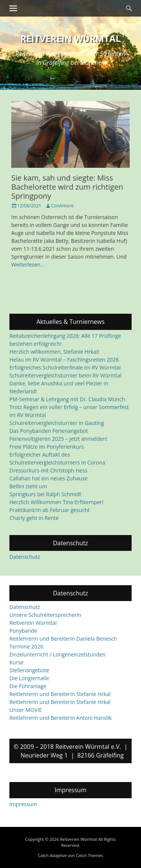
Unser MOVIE (26, 710)
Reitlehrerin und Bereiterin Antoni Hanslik (61, 718)
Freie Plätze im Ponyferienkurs (47, 447)
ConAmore (62, 206)
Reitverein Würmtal (70, 38)
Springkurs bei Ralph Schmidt (45, 494)
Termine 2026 (26, 647)
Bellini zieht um (28, 486)
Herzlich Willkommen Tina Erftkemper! (56, 502)
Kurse (16, 663)
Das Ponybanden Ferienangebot (49, 431)
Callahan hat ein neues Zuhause (49, 478)
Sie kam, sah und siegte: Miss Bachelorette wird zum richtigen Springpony (67, 187)
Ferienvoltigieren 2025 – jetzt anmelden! (58, 439)
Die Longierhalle (29, 679)
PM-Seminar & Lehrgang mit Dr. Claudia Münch (67, 399)
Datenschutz (25, 557)
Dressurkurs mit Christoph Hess (49, 470)
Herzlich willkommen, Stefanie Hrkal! (54, 352)
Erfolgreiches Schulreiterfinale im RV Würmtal (65, 367)
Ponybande (23, 631)
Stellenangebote (29, 671)
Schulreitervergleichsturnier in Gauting (57, 423)
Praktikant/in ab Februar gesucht (50, 510)
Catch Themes (89, 855)
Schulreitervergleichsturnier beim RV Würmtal (65, 375)
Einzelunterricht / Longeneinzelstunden (58, 655)
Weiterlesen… (28, 265)
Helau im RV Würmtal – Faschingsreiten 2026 (64, 360)
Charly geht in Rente (34, 518)
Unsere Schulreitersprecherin (45, 615)
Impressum (23, 804)
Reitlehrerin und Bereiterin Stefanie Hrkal (60, 694)
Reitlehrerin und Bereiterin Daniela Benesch (63, 639)
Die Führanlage (28, 686)
